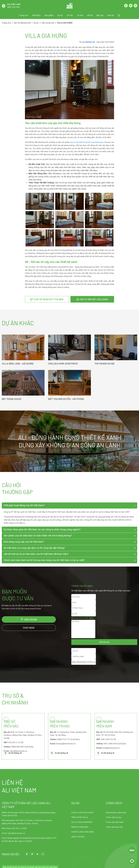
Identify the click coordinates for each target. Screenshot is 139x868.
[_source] (84, 651)
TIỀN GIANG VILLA (80, 817)
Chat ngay (29, 628)
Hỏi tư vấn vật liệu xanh (94, 299)
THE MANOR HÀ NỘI (104, 364)
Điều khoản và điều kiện (116, 813)
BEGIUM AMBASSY (80, 827)
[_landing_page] (84, 656)
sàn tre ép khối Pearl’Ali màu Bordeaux (87, 142)
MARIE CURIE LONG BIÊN (83, 832)
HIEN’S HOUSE (78, 837)
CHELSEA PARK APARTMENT (63, 364)
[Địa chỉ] (84, 614)
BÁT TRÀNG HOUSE (12, 399)
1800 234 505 (13, 7)
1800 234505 (31, 619)
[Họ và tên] (84, 597)
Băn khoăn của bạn (82, 618)
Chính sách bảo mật (114, 827)
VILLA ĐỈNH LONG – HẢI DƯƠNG (18, 364)
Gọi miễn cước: (14, 4)
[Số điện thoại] (84, 608)
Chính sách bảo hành (115, 822)
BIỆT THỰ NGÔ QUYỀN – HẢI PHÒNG (66, 399)
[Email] (84, 602)
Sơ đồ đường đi (15, 753)
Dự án (75, 803)
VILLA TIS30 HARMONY (82, 822)
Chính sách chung (113, 817)
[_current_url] (84, 662)
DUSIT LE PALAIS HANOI (82, 813)
